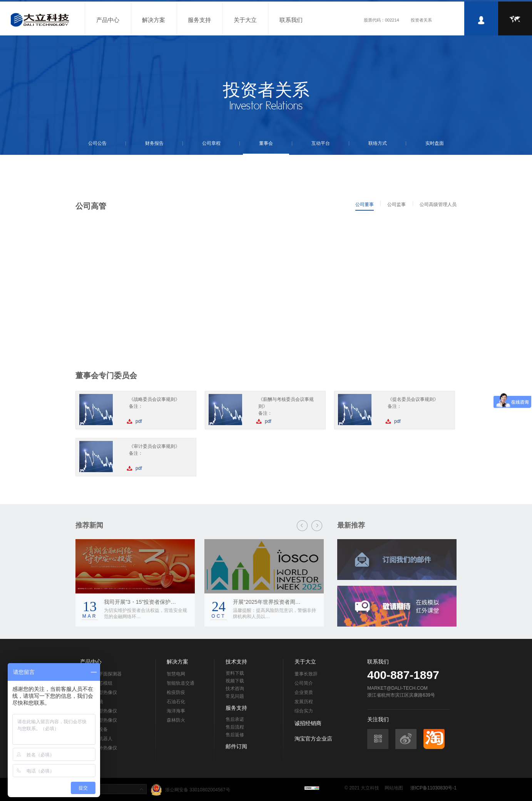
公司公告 (97, 143)
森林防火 (176, 720)
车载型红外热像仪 (99, 748)
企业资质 (304, 692)
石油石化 (176, 702)
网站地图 (394, 788)
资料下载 (235, 673)
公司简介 (304, 683)
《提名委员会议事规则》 (413, 399)
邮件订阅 (236, 746)
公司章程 (211, 143)
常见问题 (235, 696)
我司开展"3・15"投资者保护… (140, 602)
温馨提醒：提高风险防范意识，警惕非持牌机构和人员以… (274, 613)
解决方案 (154, 20)
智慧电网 (176, 674)
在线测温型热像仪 (99, 711)
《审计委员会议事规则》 (154, 446)
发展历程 (304, 702)
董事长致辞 (306, 674)
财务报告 (154, 143)
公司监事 (396, 204)
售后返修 (235, 735)
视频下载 (235, 681)
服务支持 (199, 20)
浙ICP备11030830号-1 (433, 788)
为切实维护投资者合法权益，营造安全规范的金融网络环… (146, 613)
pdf (139, 421)
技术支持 (236, 662)
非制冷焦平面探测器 (101, 674)
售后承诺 (235, 719)
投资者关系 (421, 20)
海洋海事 (176, 711)
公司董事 (365, 204)
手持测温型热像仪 (99, 692)
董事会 (266, 143)
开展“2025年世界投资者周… (267, 602)
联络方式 (378, 143)
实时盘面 (435, 143)
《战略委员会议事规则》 (154, 399)
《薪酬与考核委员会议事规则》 (286, 403)
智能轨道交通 (181, 683)
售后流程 (235, 727)
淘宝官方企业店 (313, 739)
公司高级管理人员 (438, 204)
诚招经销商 (308, 723)
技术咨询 (235, 689)
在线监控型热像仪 (99, 720)
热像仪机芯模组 (96, 683)
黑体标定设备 (94, 729)
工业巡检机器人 (96, 739)
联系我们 (291, 20)
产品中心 (108, 20)
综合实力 (304, 711)
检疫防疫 (176, 692)
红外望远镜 (92, 702)
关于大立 (245, 20)
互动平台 (321, 143)
